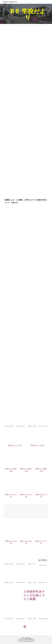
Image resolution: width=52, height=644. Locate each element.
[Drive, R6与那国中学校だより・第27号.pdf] (15, 437)
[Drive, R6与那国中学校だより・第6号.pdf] (15, 129)
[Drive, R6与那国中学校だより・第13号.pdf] (15, 286)
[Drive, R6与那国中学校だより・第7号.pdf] (15, 148)
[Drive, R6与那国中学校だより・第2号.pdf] (15, 53)
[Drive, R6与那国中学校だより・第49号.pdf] (43, 612)
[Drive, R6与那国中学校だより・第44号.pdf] (32, 576)
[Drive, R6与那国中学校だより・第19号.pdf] (15, 365)
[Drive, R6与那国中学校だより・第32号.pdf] (11, 485)
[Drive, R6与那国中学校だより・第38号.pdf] (9, 557)
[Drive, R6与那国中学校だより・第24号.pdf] (20, 419)
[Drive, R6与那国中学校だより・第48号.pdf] (32, 612)
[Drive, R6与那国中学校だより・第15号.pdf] (15, 307)
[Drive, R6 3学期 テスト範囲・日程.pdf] (13, 594)
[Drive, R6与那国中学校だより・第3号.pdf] (15, 72)
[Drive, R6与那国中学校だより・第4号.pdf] (15, 91)
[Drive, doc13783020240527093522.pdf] (20, 213)
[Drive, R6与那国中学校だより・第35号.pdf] (11, 532)
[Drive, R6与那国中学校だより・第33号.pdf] (26, 485)
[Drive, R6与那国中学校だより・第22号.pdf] (37, 401)
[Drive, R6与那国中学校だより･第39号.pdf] (20, 557)
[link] (43, 557)
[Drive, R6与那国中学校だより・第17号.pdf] (37, 325)
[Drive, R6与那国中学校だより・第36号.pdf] (26, 532)
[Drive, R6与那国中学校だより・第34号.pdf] (41, 485)
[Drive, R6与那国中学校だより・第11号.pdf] (15, 250)
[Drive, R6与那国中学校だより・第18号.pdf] (15, 346)
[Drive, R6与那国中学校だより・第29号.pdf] (11, 460)
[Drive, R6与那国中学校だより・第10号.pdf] (15, 231)
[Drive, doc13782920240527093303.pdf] (32, 213)
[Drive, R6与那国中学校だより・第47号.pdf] (20, 612)
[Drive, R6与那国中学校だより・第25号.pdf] (32, 419)
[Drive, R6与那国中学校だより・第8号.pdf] (15, 168)
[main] (28, 14)
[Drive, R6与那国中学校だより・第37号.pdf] (41, 532)
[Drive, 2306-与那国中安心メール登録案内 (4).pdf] (13, 629)
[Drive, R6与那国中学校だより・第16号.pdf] (15, 325)
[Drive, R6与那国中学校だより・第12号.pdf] (15, 269)
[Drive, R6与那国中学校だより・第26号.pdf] (43, 419)
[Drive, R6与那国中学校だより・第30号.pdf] (26, 460)
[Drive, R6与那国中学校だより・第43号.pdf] (20, 576)
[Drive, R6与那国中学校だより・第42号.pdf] (9, 576)
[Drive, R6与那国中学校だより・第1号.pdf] (15, 33)
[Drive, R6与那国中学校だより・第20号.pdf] (15, 384)
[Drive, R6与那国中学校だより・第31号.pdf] (41, 460)
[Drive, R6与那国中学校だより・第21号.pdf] (15, 401)
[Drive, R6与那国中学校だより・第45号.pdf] (43, 576)
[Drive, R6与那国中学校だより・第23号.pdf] (9, 419)
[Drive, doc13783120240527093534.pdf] (43, 213)
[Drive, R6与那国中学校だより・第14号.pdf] (37, 286)
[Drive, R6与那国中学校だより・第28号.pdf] (37, 437)
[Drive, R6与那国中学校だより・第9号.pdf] (15, 187)
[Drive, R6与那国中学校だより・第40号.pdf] (32, 557)
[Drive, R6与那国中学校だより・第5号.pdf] (15, 110)
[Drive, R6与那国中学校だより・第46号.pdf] (9, 612)
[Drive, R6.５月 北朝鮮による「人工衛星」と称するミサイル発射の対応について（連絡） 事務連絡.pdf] (9, 213)
